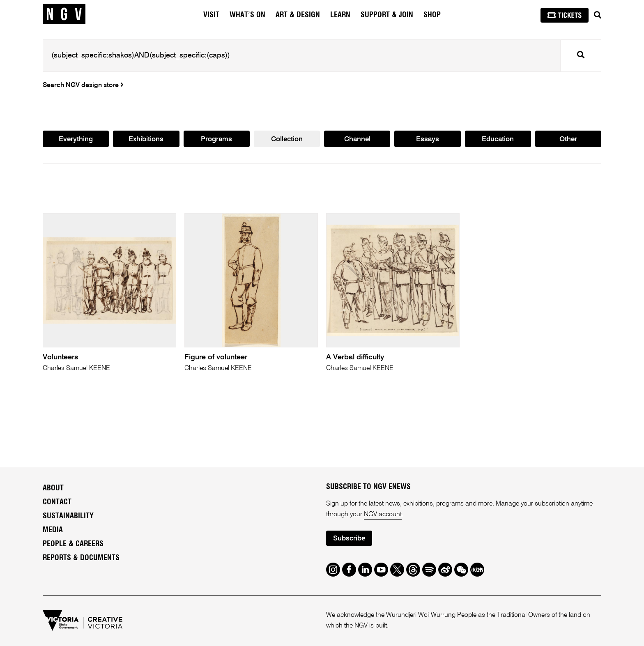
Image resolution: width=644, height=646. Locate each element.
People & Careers (73, 544)
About (53, 488)
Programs (216, 139)
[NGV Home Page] (64, 14)
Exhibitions (146, 139)
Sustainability (68, 516)
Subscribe (349, 539)
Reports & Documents (81, 558)
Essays (428, 139)
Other (568, 139)
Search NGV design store (83, 85)
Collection (287, 139)
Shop (432, 15)
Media (53, 530)
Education (498, 139)
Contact (57, 502)
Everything (76, 139)
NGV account (383, 515)
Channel (357, 139)
